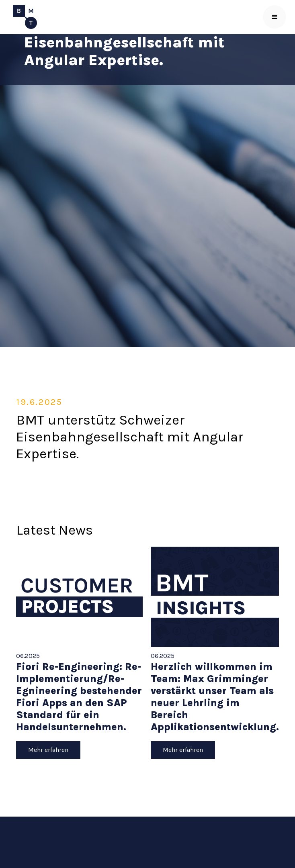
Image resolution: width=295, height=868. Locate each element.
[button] (275, 17)
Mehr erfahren (48, 750)
